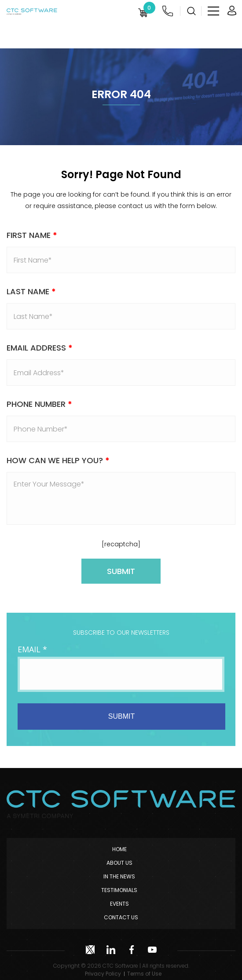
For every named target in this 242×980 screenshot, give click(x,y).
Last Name (31, 291)
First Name (32, 235)
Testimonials (119, 890)
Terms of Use (144, 974)
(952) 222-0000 (168, 11)
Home (119, 849)
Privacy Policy (103, 974)
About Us (119, 863)
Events (119, 904)
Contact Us (121, 917)
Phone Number (39, 404)
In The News (119, 876)
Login (232, 11)
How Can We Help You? (58, 460)
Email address (40, 348)
